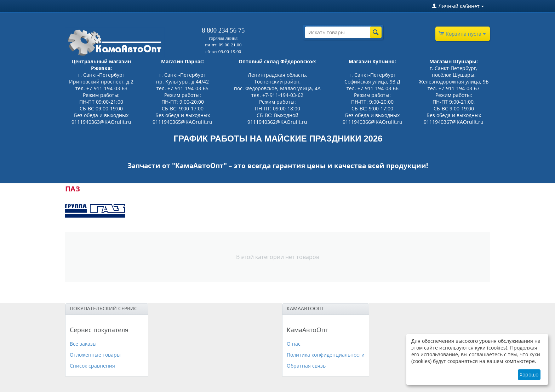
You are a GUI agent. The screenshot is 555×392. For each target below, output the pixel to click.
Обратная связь (306, 366)
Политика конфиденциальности (326, 355)
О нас (294, 344)
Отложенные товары (95, 355)
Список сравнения (92, 366)
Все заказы (83, 344)
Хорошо (529, 374)
